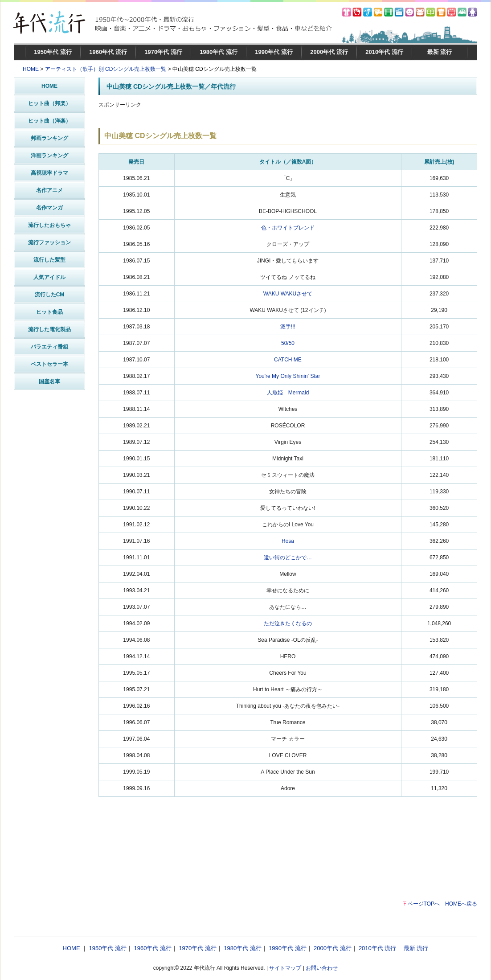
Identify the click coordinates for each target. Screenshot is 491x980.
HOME (31, 69)
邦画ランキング (49, 138)
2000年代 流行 (329, 52)
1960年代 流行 (108, 52)
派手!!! (288, 327)
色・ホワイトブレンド (288, 228)
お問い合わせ (322, 968)
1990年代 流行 (274, 52)
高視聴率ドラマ (49, 173)
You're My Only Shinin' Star (288, 376)
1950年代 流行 (53, 52)
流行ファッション (49, 242)
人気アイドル (49, 277)
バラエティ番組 (49, 347)
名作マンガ (49, 208)
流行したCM (50, 295)
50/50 (288, 343)
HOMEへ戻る (461, 904)
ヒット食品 (49, 312)
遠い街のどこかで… (288, 558)
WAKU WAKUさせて (288, 294)
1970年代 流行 (163, 52)
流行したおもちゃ (49, 225)
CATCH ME (288, 360)
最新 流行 (440, 52)
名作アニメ (49, 190)
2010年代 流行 (384, 52)
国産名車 (49, 381)
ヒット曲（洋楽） (49, 121)
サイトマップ (285, 968)
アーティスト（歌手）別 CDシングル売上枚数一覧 (106, 69)
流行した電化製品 (49, 329)
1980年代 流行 (219, 52)
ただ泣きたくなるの (288, 623)
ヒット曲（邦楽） (49, 103)
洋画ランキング (49, 156)
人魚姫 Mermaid (288, 393)
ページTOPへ (424, 904)
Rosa (288, 541)
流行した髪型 (49, 260)
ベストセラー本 (49, 364)
